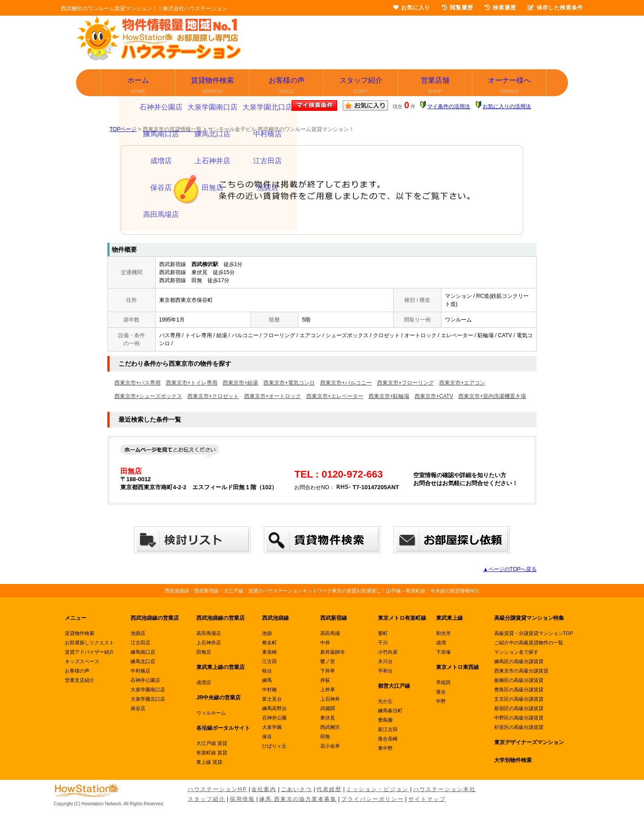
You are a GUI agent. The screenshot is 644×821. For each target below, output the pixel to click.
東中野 (385, 748)
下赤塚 (443, 652)
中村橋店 (140, 671)
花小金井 (330, 746)
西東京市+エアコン (462, 383)
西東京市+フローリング (405, 383)
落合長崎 (388, 739)
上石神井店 (209, 643)
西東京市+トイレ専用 (192, 383)
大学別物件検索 (513, 760)
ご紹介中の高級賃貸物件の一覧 (529, 643)
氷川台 (385, 661)
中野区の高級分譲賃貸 (519, 718)
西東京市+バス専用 (138, 383)
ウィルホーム (211, 713)
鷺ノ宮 (328, 661)
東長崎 (269, 652)
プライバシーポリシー (373, 799)
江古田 (269, 661)
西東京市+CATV (434, 396)
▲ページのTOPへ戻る (510, 569)
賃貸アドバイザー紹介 (89, 652)
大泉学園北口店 (148, 699)
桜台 (267, 671)
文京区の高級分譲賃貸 (519, 699)
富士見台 (272, 699)
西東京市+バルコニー (346, 383)
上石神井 (330, 699)
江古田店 (140, 643)
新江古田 (388, 729)
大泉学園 (272, 727)
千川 (383, 643)
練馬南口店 (143, 652)
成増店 (204, 682)
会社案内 (264, 789)
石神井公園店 (145, 680)
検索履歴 (500, 8)
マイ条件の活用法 (449, 106)
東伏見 (328, 718)
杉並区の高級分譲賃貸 (519, 727)
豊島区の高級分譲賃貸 (519, 690)
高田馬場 (330, 633)
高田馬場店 (209, 633)
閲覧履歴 (458, 8)
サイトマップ (427, 799)
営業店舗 (435, 86)
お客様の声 (287, 86)
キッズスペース (82, 661)
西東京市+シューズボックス (148, 396)
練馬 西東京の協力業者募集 (298, 799)
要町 (383, 633)
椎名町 (269, 643)
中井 (325, 643)
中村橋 (269, 690)
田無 (325, 736)
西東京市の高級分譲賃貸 (521, 671)
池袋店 (138, 633)
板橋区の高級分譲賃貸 (519, 680)
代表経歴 (329, 789)
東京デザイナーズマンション (529, 742)
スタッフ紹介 (361, 86)
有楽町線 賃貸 (212, 753)
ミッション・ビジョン (377, 789)
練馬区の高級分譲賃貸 (519, 661)
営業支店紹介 (80, 680)
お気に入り (412, 8)
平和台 (385, 671)
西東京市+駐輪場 (389, 396)
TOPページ (123, 129)
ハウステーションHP (218, 789)
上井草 (328, 690)
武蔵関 (328, 708)
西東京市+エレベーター (335, 396)
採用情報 (242, 799)
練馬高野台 (274, 708)
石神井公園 (274, 718)
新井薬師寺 (333, 652)
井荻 (325, 680)
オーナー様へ (510, 86)
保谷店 (138, 708)
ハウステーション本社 (445, 789)
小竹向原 (388, 652)
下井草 (328, 671)
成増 (441, 643)
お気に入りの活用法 (507, 106)
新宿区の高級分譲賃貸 (519, 708)
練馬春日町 (390, 711)
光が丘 (385, 701)
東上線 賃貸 (209, 762)
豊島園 (385, 720)
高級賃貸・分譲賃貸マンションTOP (534, 633)
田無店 (204, 652)
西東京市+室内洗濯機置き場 (492, 396)
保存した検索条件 (555, 8)
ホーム (138, 86)
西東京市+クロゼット (213, 396)
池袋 (267, 633)
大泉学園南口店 (148, 690)
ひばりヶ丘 (274, 746)
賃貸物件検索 (213, 86)
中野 (441, 701)
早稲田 (443, 682)
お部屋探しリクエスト (89, 643)
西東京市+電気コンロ (289, 383)
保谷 (267, 736)
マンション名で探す (516, 652)
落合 (441, 692)
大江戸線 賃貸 (212, 743)
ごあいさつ (297, 789)
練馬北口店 (143, 661)
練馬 (267, 680)
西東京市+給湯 (240, 383)
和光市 (443, 633)
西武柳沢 (330, 727)
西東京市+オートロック (273, 396)
